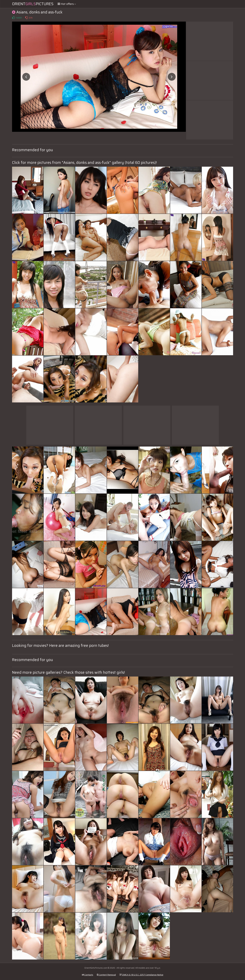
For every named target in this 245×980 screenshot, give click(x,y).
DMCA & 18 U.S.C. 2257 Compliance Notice (141, 975)
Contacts (88, 975)
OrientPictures (33, 4)
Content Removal (106, 975)
